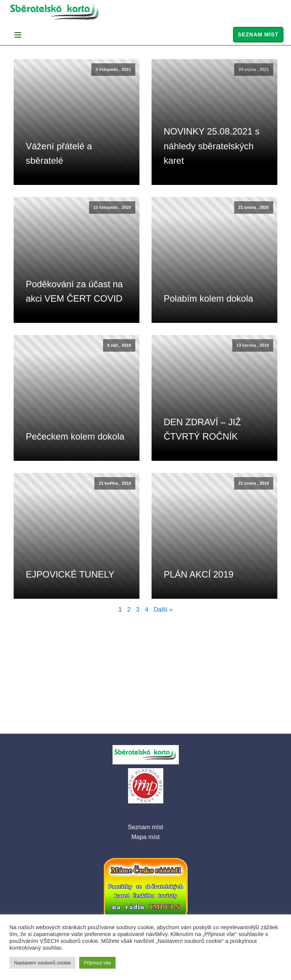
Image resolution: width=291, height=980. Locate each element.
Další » (163, 610)
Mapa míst (146, 837)
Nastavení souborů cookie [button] (42, 963)
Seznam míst (258, 34)
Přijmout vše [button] (97, 963)
